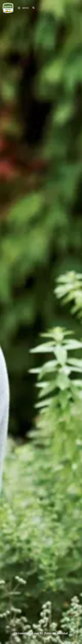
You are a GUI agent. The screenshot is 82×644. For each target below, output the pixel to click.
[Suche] (33, 8)
